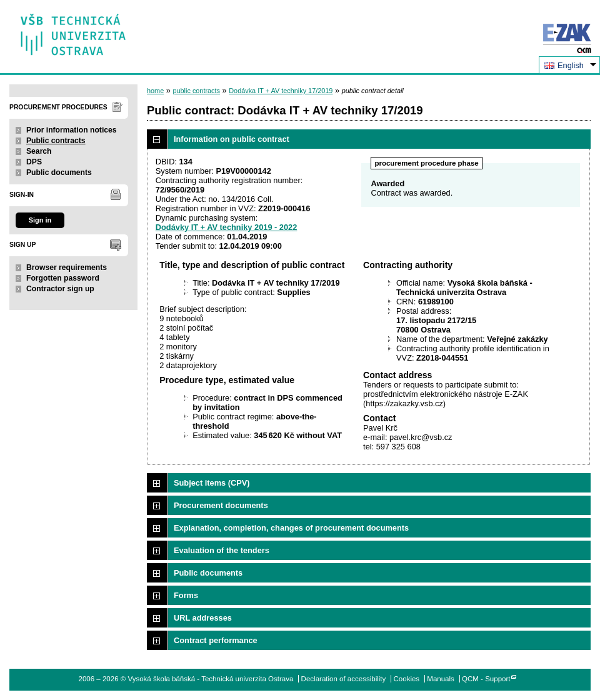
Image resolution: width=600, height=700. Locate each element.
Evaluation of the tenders (222, 550)
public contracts (196, 91)
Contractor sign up (60, 289)
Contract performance (216, 640)
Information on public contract (232, 139)
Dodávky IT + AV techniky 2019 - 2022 (227, 227)
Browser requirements (67, 267)
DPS (34, 162)
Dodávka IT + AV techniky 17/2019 (281, 91)
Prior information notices (72, 130)
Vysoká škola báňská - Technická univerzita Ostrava (73, 30)
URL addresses (203, 618)
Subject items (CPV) (212, 483)
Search (39, 151)
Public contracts (56, 141)
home (155, 91)
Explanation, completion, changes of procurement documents (291, 528)
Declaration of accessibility (344, 679)
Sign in (40, 220)
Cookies (407, 679)
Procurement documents (221, 505)
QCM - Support (486, 679)
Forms (186, 595)
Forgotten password (63, 278)
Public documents (59, 172)
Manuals (441, 679)
